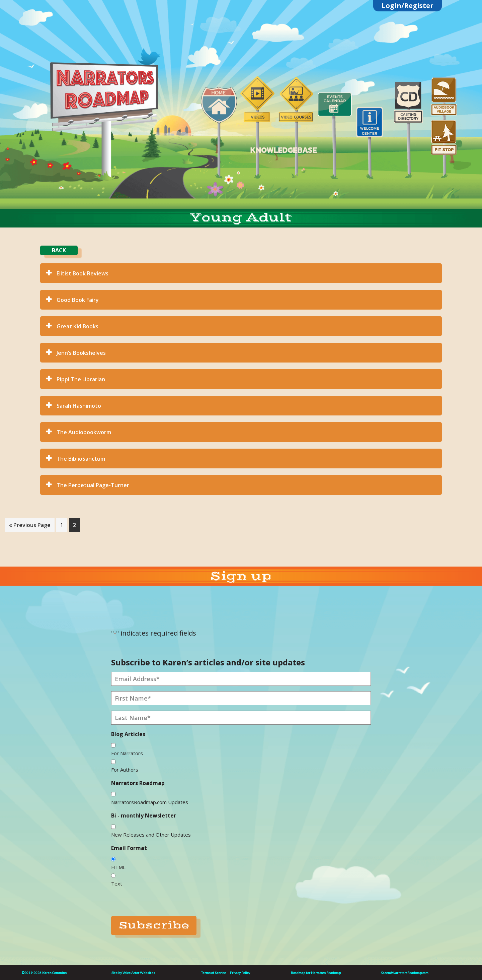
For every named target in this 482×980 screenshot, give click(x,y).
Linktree (107, 48)
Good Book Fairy (78, 300)
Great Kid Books (77, 326)
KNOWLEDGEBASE (283, 150)
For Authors (125, 770)
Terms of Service (214, 973)
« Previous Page (30, 526)
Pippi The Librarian (81, 379)
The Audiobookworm (84, 432)
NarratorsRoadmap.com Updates (150, 802)
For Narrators (127, 753)
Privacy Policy (240, 973)
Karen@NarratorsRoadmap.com (405, 973)
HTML (118, 867)
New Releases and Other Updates (151, 835)
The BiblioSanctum (81, 459)
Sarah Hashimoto (79, 406)
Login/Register (408, 6)
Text (117, 884)
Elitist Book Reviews (83, 273)
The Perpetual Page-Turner (93, 485)
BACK (59, 250)
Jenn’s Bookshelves (81, 353)
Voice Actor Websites (139, 973)
